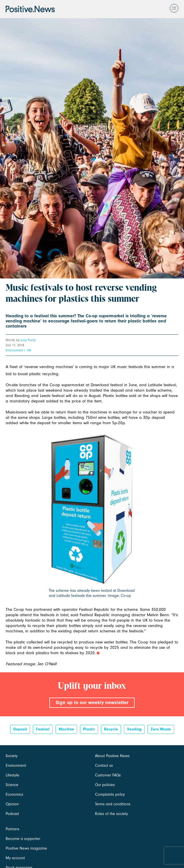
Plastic (89, 729)
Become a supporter (23, 839)
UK (29, 350)
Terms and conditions (113, 804)
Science (12, 785)
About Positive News (112, 756)
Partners (12, 829)
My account (15, 858)
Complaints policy (110, 794)
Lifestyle (12, 775)
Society (12, 756)
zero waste (161, 729)
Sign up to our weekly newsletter (92, 703)
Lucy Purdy (28, 340)
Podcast (12, 814)
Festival (43, 729)
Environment (14, 350)
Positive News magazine (26, 848)
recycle (111, 729)
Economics (14, 794)
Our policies (105, 785)
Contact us (104, 765)
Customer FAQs (108, 775)
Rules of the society (111, 814)
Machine (66, 729)
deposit (20, 729)
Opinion (12, 804)
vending (134, 729)
